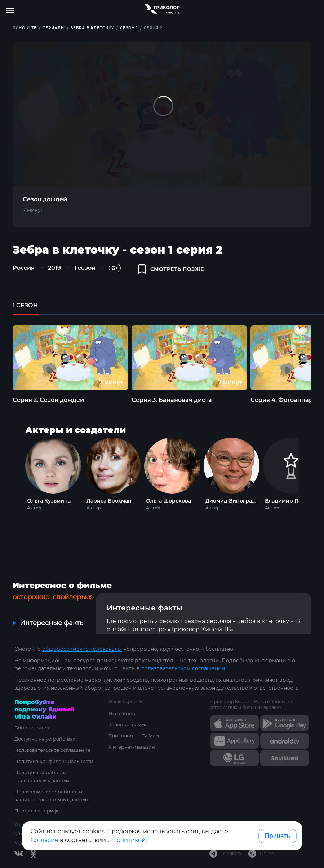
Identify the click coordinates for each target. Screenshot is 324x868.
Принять (278, 836)
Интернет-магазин (132, 747)
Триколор (121, 736)
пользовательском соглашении (183, 668)
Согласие (45, 840)
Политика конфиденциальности (54, 761)
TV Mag (150, 736)
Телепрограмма (128, 724)
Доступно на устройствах (45, 739)
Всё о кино (122, 713)
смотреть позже (171, 269)
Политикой (129, 840)
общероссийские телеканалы (82, 649)
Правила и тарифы (37, 811)
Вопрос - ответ (32, 728)
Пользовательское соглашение (52, 750)
